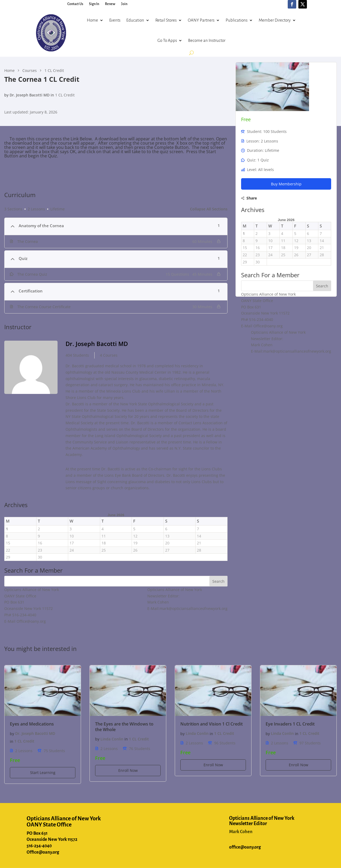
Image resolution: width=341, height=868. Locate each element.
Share (252, 198)
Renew (110, 4)
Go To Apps (167, 40)
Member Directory (275, 20)
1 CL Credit (65, 95)
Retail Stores (166, 20)
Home (92, 20)
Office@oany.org (43, 852)
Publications (237, 20)
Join (124, 4)
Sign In (94, 4)
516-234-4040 (39, 846)
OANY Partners (201, 20)
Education (135, 20)
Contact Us (75, 4)
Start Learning (43, 773)
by (6, 95)
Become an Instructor (207, 40)
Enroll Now (128, 770)
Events (115, 20)
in (52, 95)
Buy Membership (286, 184)
